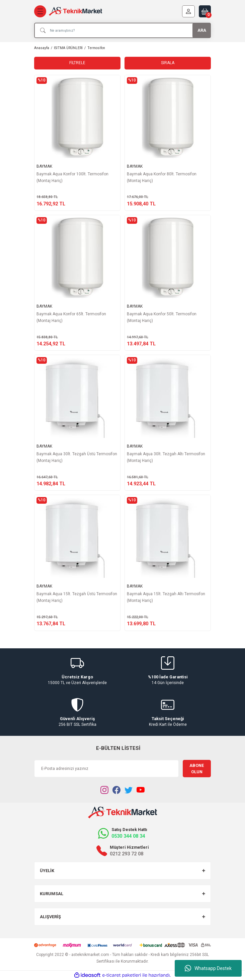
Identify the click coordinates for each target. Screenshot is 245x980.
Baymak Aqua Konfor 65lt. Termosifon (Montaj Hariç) (71, 317)
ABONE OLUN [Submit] (197, 769)
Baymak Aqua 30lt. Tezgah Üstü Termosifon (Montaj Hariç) (77, 457)
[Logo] (75, 12)
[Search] (122, 30)
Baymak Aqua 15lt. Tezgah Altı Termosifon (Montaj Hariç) (166, 597)
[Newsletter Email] (106, 769)
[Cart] (205, 11)
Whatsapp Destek (208, 968)
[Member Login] (188, 11)
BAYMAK (44, 166)
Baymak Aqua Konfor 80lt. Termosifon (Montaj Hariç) (162, 177)
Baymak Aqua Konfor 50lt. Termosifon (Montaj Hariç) (162, 317)
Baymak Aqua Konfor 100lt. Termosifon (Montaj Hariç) (72, 177)
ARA (202, 30)
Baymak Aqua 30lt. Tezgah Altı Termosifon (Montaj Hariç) (166, 457)
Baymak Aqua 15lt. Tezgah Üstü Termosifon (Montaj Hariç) (77, 597)
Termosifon (96, 48)
